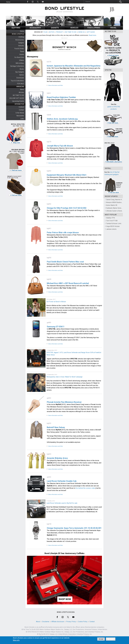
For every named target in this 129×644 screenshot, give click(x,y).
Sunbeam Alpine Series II (115, 208)
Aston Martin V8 (112, 205)
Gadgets (21, 43)
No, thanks (111, 639)
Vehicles (21, 46)
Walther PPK (111, 218)
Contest (21, 107)
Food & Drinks (19, 49)
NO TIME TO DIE (18, 95)
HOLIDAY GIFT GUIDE (17, 98)
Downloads (20, 78)
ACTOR (52, 32)
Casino (22, 54)
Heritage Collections (17, 66)
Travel (22, 52)
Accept (101, 639)
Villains (22, 60)
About (38, 622)
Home (8, 2)
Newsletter (20, 116)
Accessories (20, 40)
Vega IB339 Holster (113, 226)
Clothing (21, 37)
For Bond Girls (19, 57)
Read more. (93, 35)
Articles (21, 92)
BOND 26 (82, 32)
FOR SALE (21, 84)
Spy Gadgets (20, 72)
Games (22, 75)
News (22, 89)
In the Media (20, 113)
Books (22, 69)
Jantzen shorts (111, 229)
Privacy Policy (71, 622)
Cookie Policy (83, 622)
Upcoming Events (18, 101)
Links (22, 119)
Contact (21, 110)
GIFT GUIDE (91, 32)
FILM (45, 32)
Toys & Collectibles (17, 81)
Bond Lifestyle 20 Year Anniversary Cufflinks (64, 553)
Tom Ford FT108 (112, 221)
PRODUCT (59, 32)
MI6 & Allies (20, 63)
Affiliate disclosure (58, 622)
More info (16, 640)
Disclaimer (46, 622)
